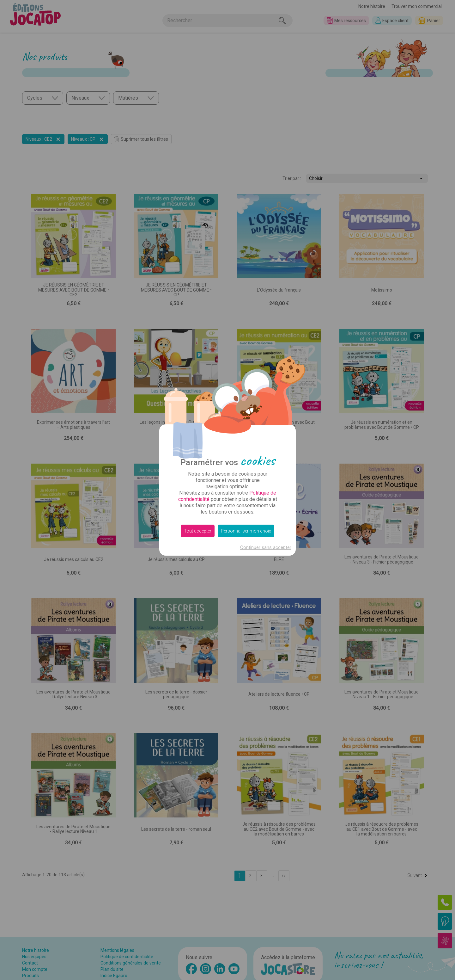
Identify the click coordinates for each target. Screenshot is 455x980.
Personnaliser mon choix (246, 531)
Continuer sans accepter (266, 547)
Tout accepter (198, 531)
